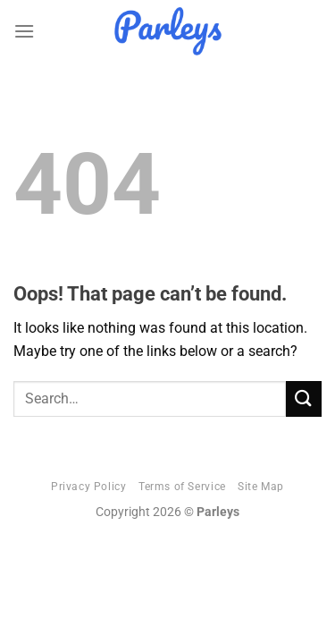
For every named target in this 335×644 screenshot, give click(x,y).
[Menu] (24, 31)
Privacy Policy (89, 487)
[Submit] (304, 398)
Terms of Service (182, 487)
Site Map (261, 487)
